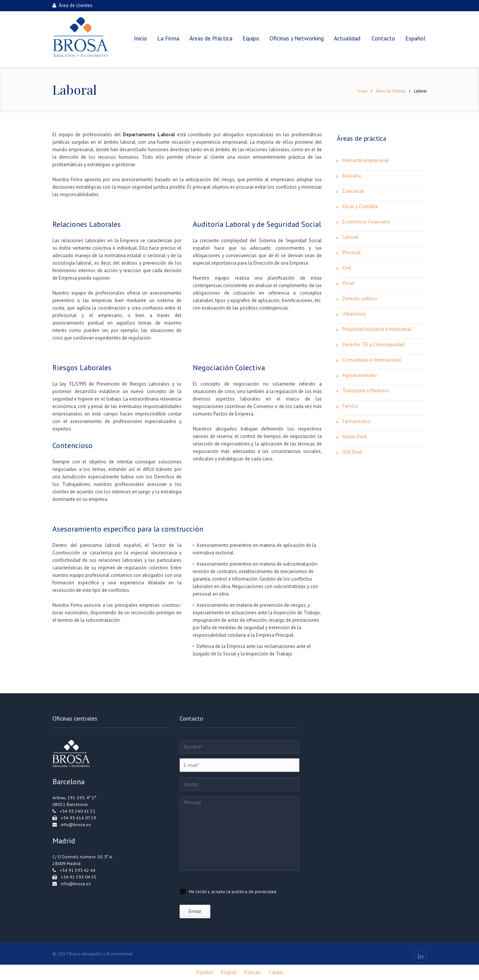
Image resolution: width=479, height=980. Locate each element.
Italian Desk (355, 437)
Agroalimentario (360, 375)
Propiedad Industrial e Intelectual (377, 329)
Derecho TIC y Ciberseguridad (373, 345)
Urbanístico (354, 314)
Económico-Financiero (366, 222)
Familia (350, 406)
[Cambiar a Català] (276, 972)
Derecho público (360, 299)
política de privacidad (254, 891)
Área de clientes (72, 5)
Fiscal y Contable (360, 206)
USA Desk (352, 452)
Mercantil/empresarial (366, 160)
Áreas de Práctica (390, 91)
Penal (348, 283)
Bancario (352, 176)
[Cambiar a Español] (205, 972)
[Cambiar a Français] (253, 972)
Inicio (362, 91)
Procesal (352, 252)
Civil (347, 268)
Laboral (350, 237)
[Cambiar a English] (229, 972)
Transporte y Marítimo (366, 391)
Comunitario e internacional (372, 360)
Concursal (353, 191)
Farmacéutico (357, 421)
